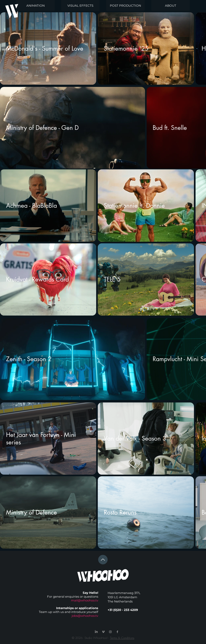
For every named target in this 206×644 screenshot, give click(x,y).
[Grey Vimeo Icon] (103, 632)
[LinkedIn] (96, 632)
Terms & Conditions (122, 638)
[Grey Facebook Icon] (117, 632)
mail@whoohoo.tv (85, 600)
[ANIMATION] (36, 5)
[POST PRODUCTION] (125, 5)
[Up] (103, 560)
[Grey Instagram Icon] (110, 632)
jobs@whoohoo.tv (85, 616)
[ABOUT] (170, 5)
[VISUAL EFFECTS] (80, 5)
